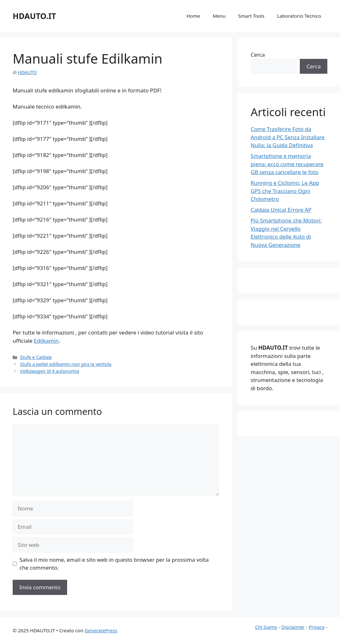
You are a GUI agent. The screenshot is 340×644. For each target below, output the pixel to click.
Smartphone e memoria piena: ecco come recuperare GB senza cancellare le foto (287, 164)
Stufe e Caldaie (36, 357)
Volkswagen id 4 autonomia (50, 371)
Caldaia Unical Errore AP (281, 210)
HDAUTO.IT (34, 16)
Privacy (317, 627)
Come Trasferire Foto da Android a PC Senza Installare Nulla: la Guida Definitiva (288, 137)
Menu (219, 16)
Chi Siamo (266, 627)
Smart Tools (252, 16)
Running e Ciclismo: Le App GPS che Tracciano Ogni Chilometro (285, 191)
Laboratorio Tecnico (299, 16)
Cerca (258, 55)
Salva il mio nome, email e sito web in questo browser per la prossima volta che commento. (114, 564)
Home (193, 16)
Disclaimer (293, 627)
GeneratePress (101, 630)
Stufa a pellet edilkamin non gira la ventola (66, 364)
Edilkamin (46, 341)
